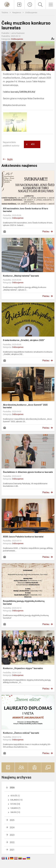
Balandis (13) (17, 800)
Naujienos (17, 13)
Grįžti (10, 159)
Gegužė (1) (15, 796)
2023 (12, 835)
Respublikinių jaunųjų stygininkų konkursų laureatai (24, 602)
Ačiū (30, 144)
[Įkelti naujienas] (19, 5)
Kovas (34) (15, 804)
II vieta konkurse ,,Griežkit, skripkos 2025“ (24, 340)
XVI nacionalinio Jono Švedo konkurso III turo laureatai (26, 210)
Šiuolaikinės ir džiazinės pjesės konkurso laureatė (28, 472)
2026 (12, 788)
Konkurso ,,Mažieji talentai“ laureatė (21, 276)
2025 (12, 820)
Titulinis (5, 13)
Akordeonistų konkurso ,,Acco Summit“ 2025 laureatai (25, 406)
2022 (12, 842)
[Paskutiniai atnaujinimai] (30, 5)
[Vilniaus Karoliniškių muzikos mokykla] (7, 4)
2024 (12, 828)
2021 (12, 850)
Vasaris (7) (15, 808)
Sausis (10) (15, 812)
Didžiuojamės (31, 13)
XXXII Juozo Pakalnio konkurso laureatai (23, 537)
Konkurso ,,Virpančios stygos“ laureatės (23, 668)
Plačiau (46, 232)
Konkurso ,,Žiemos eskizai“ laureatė (21, 733)
